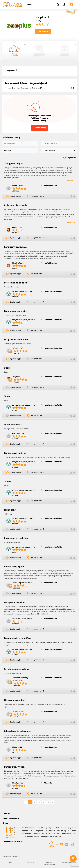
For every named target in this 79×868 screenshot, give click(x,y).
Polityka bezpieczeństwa (49, 863)
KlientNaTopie (18, 263)
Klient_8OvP (18, 711)
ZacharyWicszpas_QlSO (22, 618)
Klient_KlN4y (17, 747)
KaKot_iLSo (17, 227)
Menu (31, 5)
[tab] (39, 814)
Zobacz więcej (39, 128)
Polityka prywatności (68, 863)
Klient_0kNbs (18, 186)
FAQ (11, 863)
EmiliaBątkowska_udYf (23, 583)
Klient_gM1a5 (18, 783)
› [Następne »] (53, 802)
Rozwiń (70, 181)
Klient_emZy (18, 348)
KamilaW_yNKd (19, 433)
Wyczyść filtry (70, 158)
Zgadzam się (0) (15, 196)
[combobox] (20, 143)
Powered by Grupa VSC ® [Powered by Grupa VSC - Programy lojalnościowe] (11, 857)
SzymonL (17, 377)
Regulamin (30, 863)
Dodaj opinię (43, 31)
